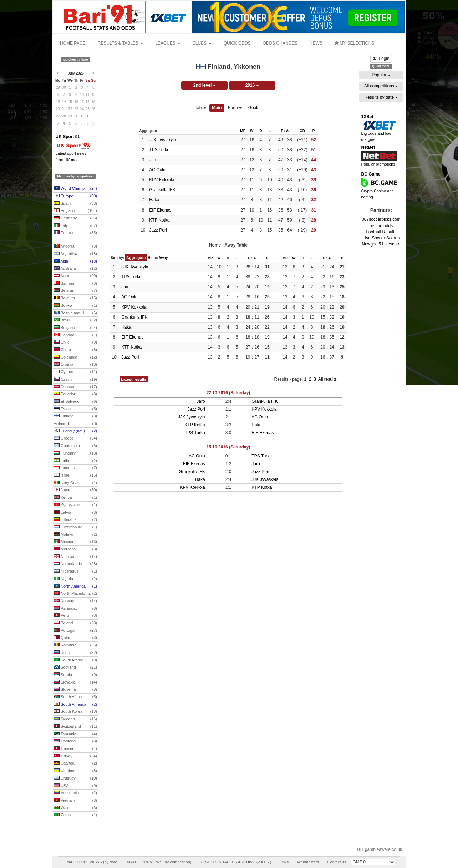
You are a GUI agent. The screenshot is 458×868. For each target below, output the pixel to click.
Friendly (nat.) (75, 431)
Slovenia (75, 690)
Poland (75, 623)
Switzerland (75, 727)
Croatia (75, 365)
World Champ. (75, 189)
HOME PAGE (73, 43)
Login (381, 59)
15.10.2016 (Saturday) (228, 447)
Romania (75, 645)
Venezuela (75, 793)
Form (235, 108)
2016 (252, 85)
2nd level (205, 85)
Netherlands (75, 564)
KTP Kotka (159, 220)
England (75, 211)
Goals (254, 108)
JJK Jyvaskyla (162, 140)
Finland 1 (75, 424)
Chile (75, 342)
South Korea (75, 712)
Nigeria (75, 579)
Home (153, 258)
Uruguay (75, 778)
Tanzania (75, 734)
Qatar (75, 638)
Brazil (75, 320)
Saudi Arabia (75, 660)
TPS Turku (159, 150)
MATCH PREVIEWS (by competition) (159, 862)
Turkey (75, 756)
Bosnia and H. (75, 313)
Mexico (75, 542)
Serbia (75, 675)
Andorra (75, 247)
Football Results (381, 232)
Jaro (153, 160)
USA (75, 786)
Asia (75, 262)
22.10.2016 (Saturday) (228, 393)
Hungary (75, 453)
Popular (381, 75)
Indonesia (75, 468)
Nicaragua (75, 572)
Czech (75, 380)
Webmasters (308, 862)
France (75, 233)
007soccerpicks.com (381, 219)
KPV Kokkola (162, 180)
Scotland (75, 668)
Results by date (381, 97)
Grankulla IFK (162, 190)
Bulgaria (75, 328)
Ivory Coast (75, 483)
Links (284, 862)
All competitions (381, 86)
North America (75, 587)
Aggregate (136, 258)
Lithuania (75, 520)
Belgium (75, 298)
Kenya (75, 498)
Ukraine (75, 771)
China (75, 350)
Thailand (75, 741)
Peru (75, 616)
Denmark (75, 387)
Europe (75, 196)
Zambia (75, 815)
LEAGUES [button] (168, 43)
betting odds (381, 226)
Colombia (75, 357)
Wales (75, 808)
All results (327, 379)
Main (217, 108)
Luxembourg (75, 527)
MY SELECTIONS (354, 43)
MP (243, 131)
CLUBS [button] (202, 43)
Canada (75, 335)
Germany (75, 218)
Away (163, 258)
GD (302, 131)
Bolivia (75, 306)
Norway (75, 601)
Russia (75, 653)
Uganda (75, 763)
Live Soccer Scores (381, 238)
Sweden (75, 719)
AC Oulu (157, 170)
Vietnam (75, 801)
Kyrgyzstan (75, 505)
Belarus (75, 291)
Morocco (75, 549)
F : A (285, 131)
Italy (75, 226)
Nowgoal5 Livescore (381, 244)
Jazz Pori (158, 230)
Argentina (75, 254)
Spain (75, 204)
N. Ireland (75, 557)
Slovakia (75, 682)
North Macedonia (75, 594)
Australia (75, 269)
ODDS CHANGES (280, 43)
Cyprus (75, 372)
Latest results (134, 379)
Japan (75, 490)
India (75, 461)
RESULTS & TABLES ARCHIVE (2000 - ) (236, 862)
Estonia (75, 409)
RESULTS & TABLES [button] (120, 43)
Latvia (75, 513)
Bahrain (75, 284)
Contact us (337, 862)
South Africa (75, 697)
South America (75, 705)
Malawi (75, 535)
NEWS (316, 43)
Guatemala (75, 446)
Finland (75, 416)
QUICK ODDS (237, 43)
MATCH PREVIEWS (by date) (92, 862)
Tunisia (75, 749)
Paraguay (75, 609)
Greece (75, 438)
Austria (75, 276)
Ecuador (75, 394)
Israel (75, 476)
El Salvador (75, 402)
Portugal (75, 631)
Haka (154, 200)
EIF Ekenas (160, 210)
